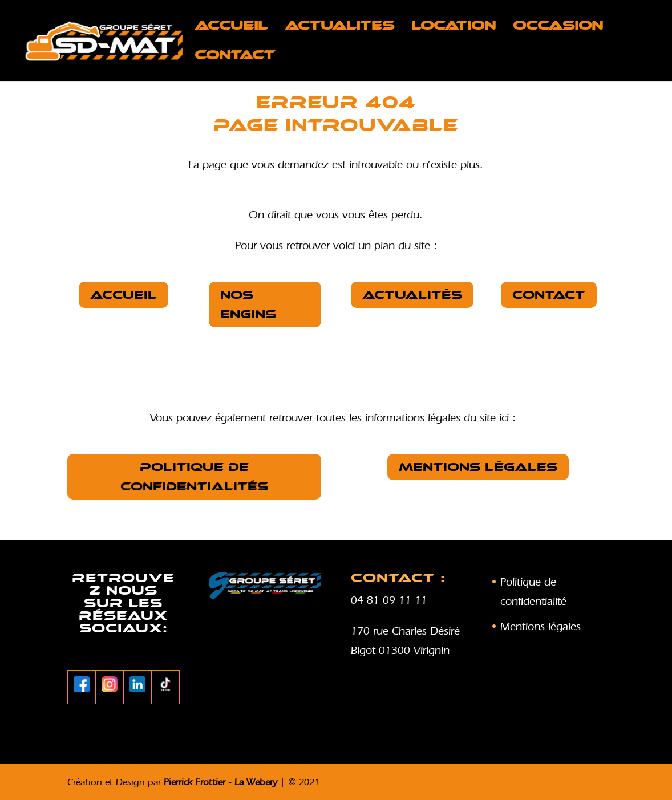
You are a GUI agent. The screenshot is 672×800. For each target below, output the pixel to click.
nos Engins (248, 304)
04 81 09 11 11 (389, 600)
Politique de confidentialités (194, 477)
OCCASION (558, 27)
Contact (235, 57)
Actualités (412, 295)
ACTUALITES (339, 27)
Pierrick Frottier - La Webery (220, 782)
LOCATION (454, 27)
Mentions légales (478, 467)
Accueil (231, 27)
